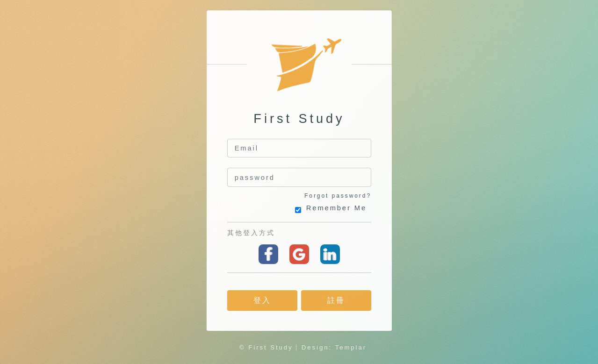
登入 (262, 301)
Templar (351, 347)
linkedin (330, 254)
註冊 (336, 301)
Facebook (268, 254)
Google (299, 254)
